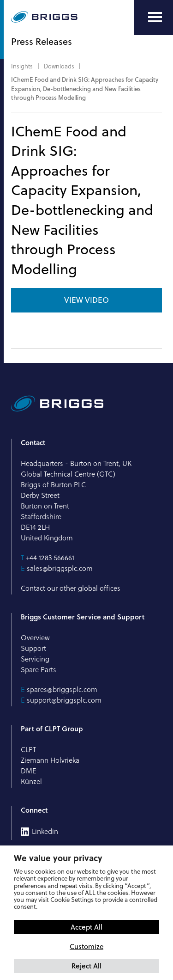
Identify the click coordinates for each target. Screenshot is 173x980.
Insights (22, 66)
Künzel (31, 781)
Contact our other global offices (71, 588)
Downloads (59, 66)
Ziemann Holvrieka (50, 760)
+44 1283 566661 (50, 558)
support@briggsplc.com (64, 700)
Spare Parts (39, 670)
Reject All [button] (86, 966)
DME (29, 771)
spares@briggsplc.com (62, 689)
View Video (86, 300)
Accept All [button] (86, 927)
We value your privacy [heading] (58, 858)
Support (33, 648)
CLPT (28, 750)
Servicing (35, 659)
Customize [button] (86, 946)
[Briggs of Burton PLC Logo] (44, 18)
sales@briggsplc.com (60, 568)
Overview (35, 638)
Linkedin (45, 832)
